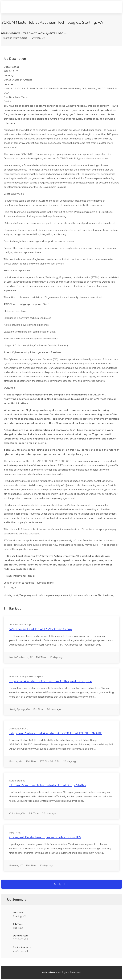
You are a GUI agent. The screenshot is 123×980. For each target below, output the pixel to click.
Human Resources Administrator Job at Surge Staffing (48, 785)
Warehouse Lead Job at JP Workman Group (41, 629)
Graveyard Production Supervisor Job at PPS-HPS (45, 837)
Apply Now (61, 884)
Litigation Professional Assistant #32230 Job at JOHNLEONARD (56, 733)
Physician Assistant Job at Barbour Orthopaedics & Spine (51, 681)
